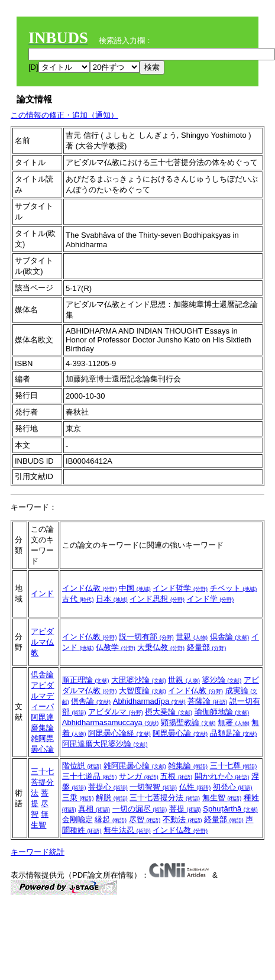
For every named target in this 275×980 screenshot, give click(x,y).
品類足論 (234, 733)
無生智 (222, 798)
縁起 (111, 819)
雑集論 (188, 766)
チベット (234, 588)
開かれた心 (222, 776)
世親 (192, 637)
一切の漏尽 (140, 809)
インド (42, 594)
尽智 (145, 819)
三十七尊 (234, 766)
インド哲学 (180, 588)
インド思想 (157, 599)
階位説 (82, 766)
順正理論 (86, 680)
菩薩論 (207, 701)
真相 (94, 809)
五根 (176, 776)
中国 (135, 588)
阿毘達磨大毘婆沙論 (105, 744)
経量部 (207, 647)
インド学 (211, 599)
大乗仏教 (161, 647)
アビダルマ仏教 (42, 642)
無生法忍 (127, 830)
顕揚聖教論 (188, 722)
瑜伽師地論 (222, 712)
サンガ (139, 776)
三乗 (78, 798)
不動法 (182, 819)
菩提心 (108, 787)
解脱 (112, 798)
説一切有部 (146, 637)
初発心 (233, 787)
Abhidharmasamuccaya (110, 722)
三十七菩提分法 (42, 782)
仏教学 (116, 647)
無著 (234, 722)
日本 (112, 599)
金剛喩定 (77, 819)
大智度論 (143, 690)
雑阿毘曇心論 (135, 766)
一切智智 (153, 787)
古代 (78, 599)
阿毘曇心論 (180, 733)
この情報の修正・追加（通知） (64, 115)
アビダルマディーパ (42, 696)
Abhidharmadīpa (149, 701)
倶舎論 (230, 637)
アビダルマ (116, 712)
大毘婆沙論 (139, 680)
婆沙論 (222, 680)
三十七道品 (90, 776)
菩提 (185, 809)
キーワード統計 (38, 852)
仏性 (195, 787)
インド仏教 (90, 588)
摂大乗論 (169, 712)
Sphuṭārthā (230, 809)
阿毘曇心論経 (119, 733)
